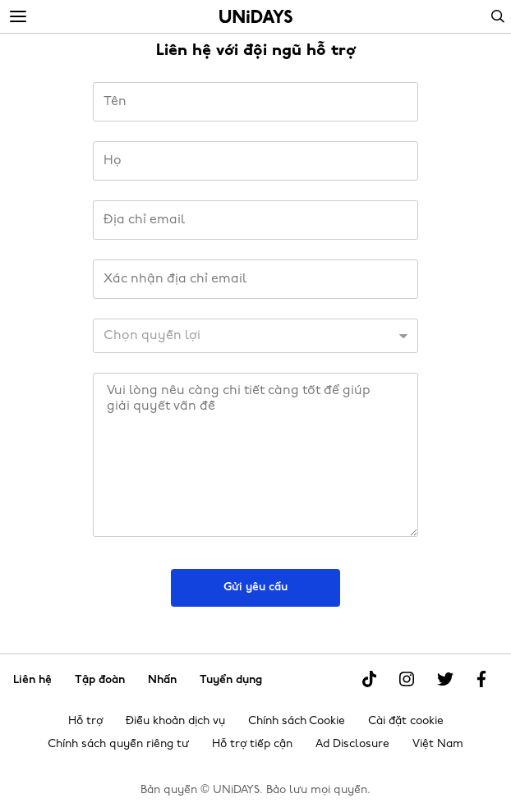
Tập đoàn (100, 679)
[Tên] (255, 102)
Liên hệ (32, 679)
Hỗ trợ (85, 721)
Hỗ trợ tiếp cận (252, 744)
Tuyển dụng (231, 679)
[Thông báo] (255, 455)
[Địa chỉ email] (255, 220)
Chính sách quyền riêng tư (118, 744)
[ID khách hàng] (255, 336)
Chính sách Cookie (297, 721)
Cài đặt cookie (406, 721)
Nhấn (162, 679)
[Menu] (18, 17)
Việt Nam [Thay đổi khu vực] (438, 744)
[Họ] (255, 161)
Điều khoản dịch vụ (175, 721)
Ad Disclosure (352, 744)
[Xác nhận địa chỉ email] (255, 279)
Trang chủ (256, 16)
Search (498, 16)
